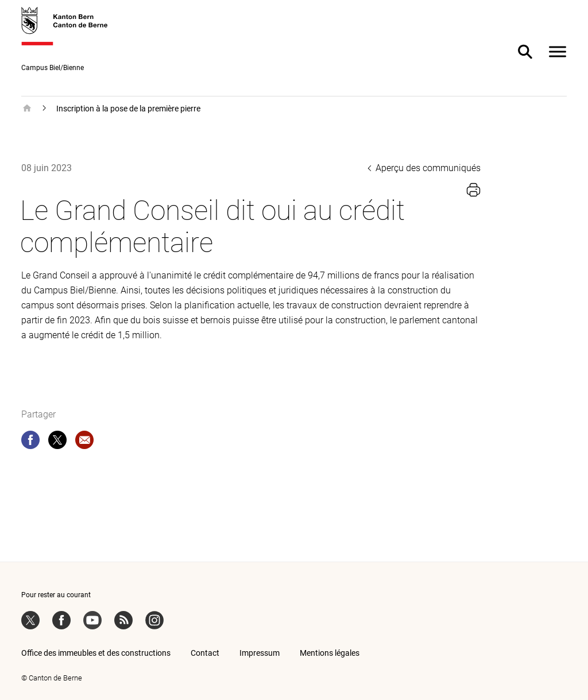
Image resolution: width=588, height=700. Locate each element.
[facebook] (30, 442)
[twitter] (57, 442)
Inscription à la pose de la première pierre (128, 109)
